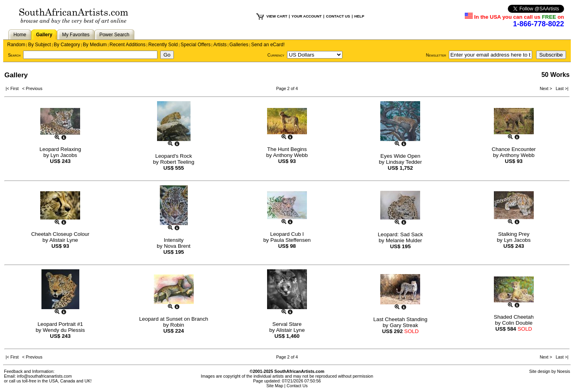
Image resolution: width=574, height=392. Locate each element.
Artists (220, 45)
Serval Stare (287, 324)
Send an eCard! (268, 45)
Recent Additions (128, 45)
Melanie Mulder (404, 240)
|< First (14, 88)
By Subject (39, 45)
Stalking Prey (514, 234)
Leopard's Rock (173, 156)
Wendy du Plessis (64, 330)
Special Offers (196, 45)
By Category (67, 45)
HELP (359, 16)
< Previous (32, 88)
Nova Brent (177, 246)
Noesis (563, 371)
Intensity (174, 240)
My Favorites (76, 35)
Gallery (44, 35)
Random (16, 45)
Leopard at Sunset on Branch (174, 319)
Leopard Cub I (287, 234)
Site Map (275, 386)
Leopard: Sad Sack (400, 234)
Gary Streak (404, 325)
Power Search (114, 35)
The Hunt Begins (287, 149)
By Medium (95, 45)
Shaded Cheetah (514, 317)
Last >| (561, 88)
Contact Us (297, 386)
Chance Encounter (514, 149)
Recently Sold (163, 45)
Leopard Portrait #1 (60, 324)
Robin (177, 325)
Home (20, 35)
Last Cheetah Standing (401, 319)
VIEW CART (277, 16)
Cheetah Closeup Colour (60, 234)
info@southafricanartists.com (45, 376)
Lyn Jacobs (64, 155)
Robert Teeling (177, 162)
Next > (546, 88)
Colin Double (517, 323)
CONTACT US (338, 16)
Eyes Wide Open (400, 156)
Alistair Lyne (64, 240)
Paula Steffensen (290, 240)
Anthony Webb (290, 155)
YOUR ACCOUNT (307, 16)
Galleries (239, 45)
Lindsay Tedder (404, 162)
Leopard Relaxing (60, 149)
